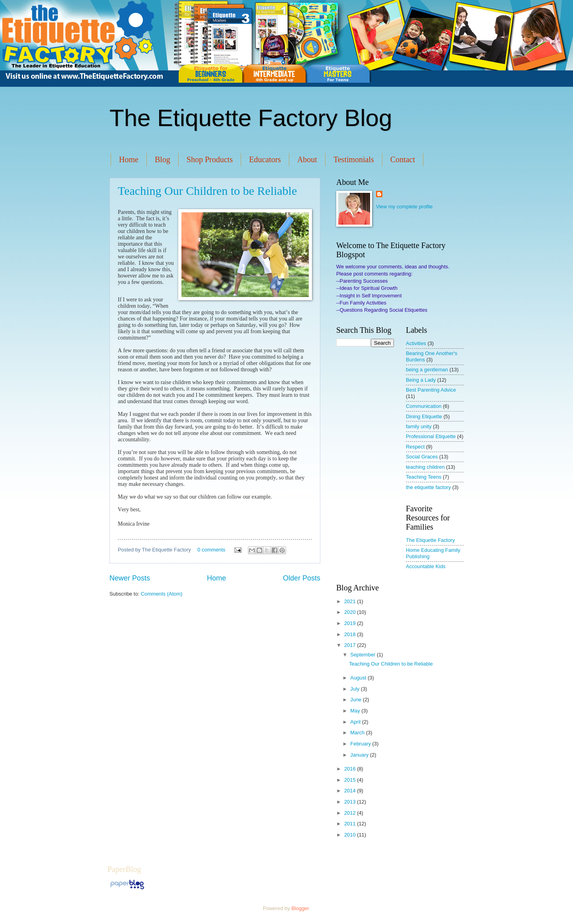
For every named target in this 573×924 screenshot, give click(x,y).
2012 (351, 813)
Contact (403, 159)
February (361, 744)
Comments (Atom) (162, 594)
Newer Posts (130, 578)
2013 (351, 802)
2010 (351, 835)
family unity (419, 426)
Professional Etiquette (431, 436)
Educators (265, 159)
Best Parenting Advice (431, 390)
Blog (163, 159)
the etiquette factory (428, 487)
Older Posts (302, 578)
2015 (351, 780)
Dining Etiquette (424, 416)
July (355, 689)
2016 (351, 769)
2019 (351, 623)
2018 (351, 634)
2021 (351, 601)
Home (129, 159)
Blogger (300, 908)
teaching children (425, 467)
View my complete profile (404, 207)
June (357, 700)
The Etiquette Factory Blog (251, 118)
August (359, 678)
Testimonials (354, 159)
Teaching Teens (424, 477)
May (356, 711)
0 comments (211, 550)
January (360, 755)
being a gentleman (427, 370)
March (358, 733)
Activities (416, 343)
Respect (415, 447)
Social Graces (422, 457)
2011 (351, 824)
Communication (424, 406)
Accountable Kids (426, 566)
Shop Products (210, 159)
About (307, 159)
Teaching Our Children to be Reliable (207, 191)
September (363, 655)
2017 (351, 645)
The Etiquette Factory (430, 540)
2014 (351, 791)
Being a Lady (421, 380)
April (356, 722)
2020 (351, 612)
